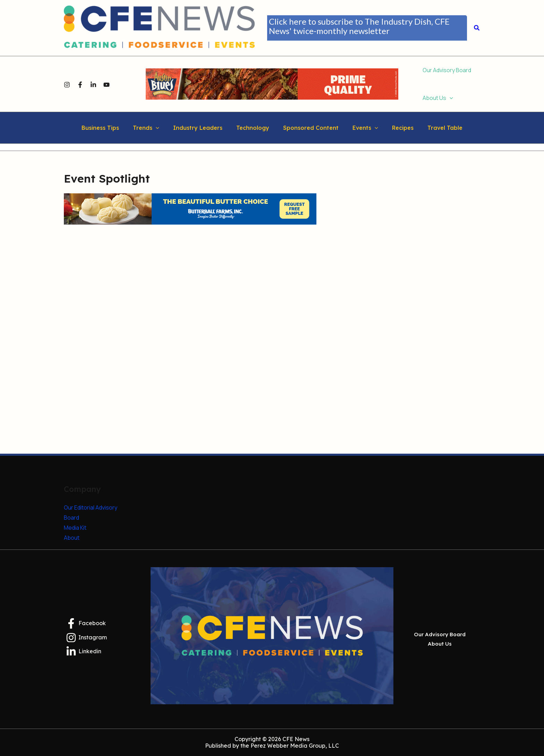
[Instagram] (67, 84)
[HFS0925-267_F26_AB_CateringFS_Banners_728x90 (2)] (272, 83)
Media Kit (75, 528)
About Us (440, 642)
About (72, 538)
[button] (367, 28)
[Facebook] (80, 84)
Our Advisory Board (440, 636)
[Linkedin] (93, 84)
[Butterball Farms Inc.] (190, 209)
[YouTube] (107, 84)
